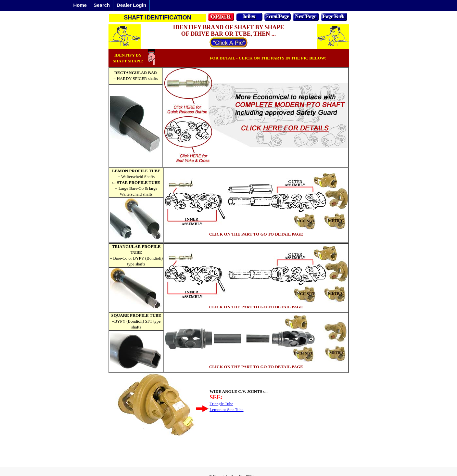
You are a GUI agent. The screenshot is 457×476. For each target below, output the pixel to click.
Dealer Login (131, 5)
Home (80, 5)
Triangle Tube (221, 404)
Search (102, 5)
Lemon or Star (222, 410)
